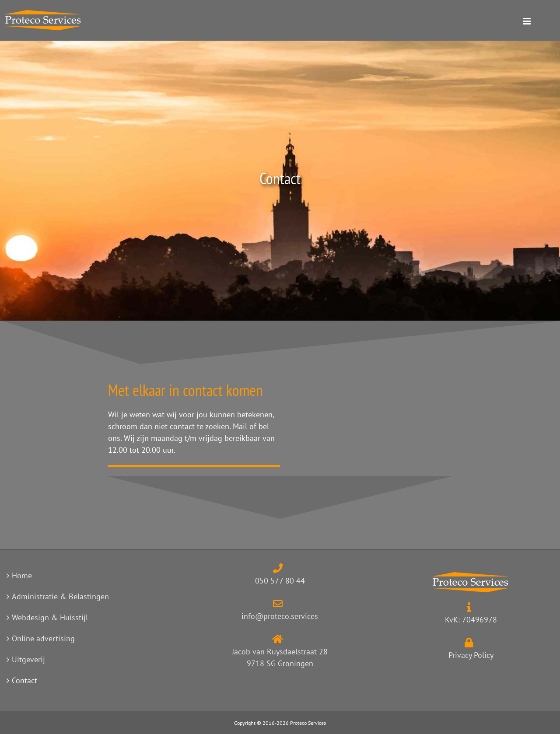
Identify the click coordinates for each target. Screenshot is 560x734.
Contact (24, 680)
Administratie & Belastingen (60, 596)
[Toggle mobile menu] (541, 21)
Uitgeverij (28, 659)
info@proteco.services (280, 616)
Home (22, 575)
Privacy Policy (471, 655)
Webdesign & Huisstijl (50, 617)
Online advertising (43, 638)
